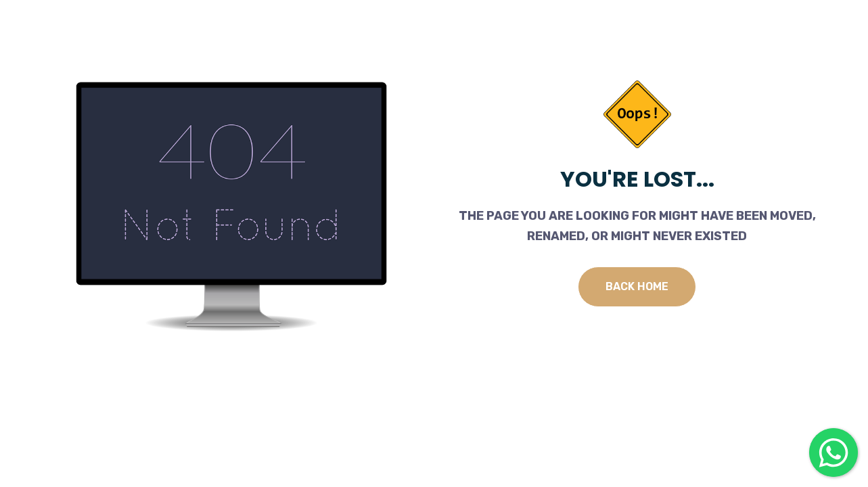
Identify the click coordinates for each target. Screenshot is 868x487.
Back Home (637, 286)
